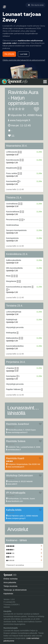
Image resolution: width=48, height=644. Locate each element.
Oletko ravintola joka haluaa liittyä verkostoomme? (24, 60)
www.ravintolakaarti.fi (16, 467)
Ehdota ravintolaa (11, 579)
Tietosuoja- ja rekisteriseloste (15, 590)
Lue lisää (24, 54)
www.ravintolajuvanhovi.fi (17, 432)
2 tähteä (11, 109)
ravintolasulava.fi (14, 450)
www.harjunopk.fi (20, 120)
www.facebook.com (15, 501)
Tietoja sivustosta (10, 586)
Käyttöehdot (8, 594)
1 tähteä (10, 109)
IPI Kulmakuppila (16, 493)
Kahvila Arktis (14, 510)
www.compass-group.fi (16, 518)
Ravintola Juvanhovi (18, 424)
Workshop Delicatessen (20, 475)
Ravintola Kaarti (15, 458)
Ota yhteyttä (9, 54)
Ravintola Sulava (16, 441)
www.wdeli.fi (12, 484)
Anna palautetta (10, 582)
